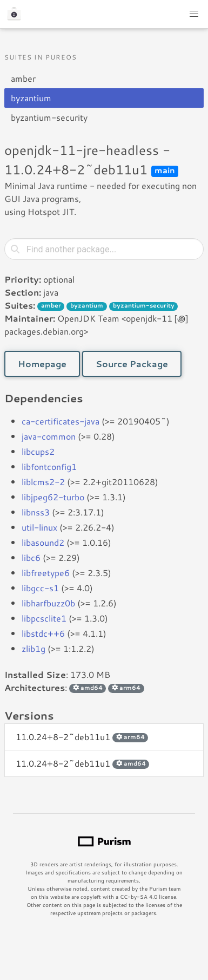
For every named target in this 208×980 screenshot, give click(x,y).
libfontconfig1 (49, 466)
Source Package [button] (132, 364)
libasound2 (43, 542)
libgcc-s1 (40, 588)
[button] (194, 14)
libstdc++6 (43, 633)
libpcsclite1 (44, 618)
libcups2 (38, 451)
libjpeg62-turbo (53, 497)
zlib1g (33, 648)
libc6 (31, 557)
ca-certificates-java (61, 421)
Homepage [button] (42, 364)
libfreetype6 (46, 573)
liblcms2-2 (43, 482)
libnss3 (36, 512)
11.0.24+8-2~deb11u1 (82, 737)
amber (23, 78)
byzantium (31, 98)
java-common (49, 436)
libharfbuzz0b (48, 603)
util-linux (39, 527)
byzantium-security (49, 117)
